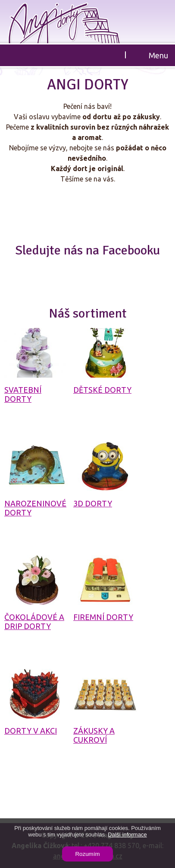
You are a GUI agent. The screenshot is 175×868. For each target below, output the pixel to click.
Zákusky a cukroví (94, 735)
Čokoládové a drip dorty (34, 622)
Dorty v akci (31, 731)
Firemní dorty (103, 617)
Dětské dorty (102, 390)
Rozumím (87, 854)
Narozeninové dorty (35, 508)
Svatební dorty (23, 394)
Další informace (127, 835)
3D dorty (93, 503)
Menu (158, 55)
